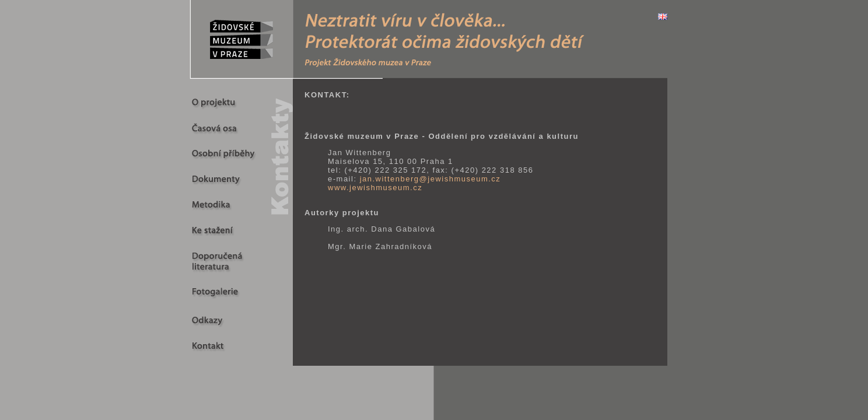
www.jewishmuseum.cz (375, 188)
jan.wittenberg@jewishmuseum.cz (430, 179)
